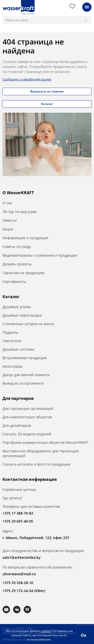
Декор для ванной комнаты (26, 375)
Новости (10, 220)
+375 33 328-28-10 (18, 583)
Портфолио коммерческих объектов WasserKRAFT (45, 442)
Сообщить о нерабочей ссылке (27, 79)
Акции (8, 229)
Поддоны (10, 332)
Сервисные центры (19, 489)
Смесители (12, 341)
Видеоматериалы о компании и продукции (40, 255)
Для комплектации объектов (27, 417)
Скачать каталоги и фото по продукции (36, 464)
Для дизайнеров (17, 425)
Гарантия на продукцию (24, 273)
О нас (7, 203)
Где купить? (12, 498)
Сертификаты (14, 282)
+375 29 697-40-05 (18, 521)
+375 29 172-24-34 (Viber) (24, 591)
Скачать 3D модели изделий (27, 434)
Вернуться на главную (47, 91)
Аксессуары (13, 366)
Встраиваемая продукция (25, 358)
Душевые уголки (17, 307)
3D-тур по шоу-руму (20, 212)
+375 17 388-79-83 (18, 513)
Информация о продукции (25, 238)
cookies (46, 631)
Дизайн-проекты (17, 264)
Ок (84, 635)
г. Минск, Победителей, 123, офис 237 (36, 538)
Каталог (47, 104)
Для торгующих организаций (28, 408)
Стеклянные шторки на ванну (28, 324)
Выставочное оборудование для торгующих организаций (41, 453)
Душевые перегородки (22, 315)
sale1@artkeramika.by (22, 557)
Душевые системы (18, 349)
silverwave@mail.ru (19, 574)
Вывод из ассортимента (23, 383)
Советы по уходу (17, 247)
